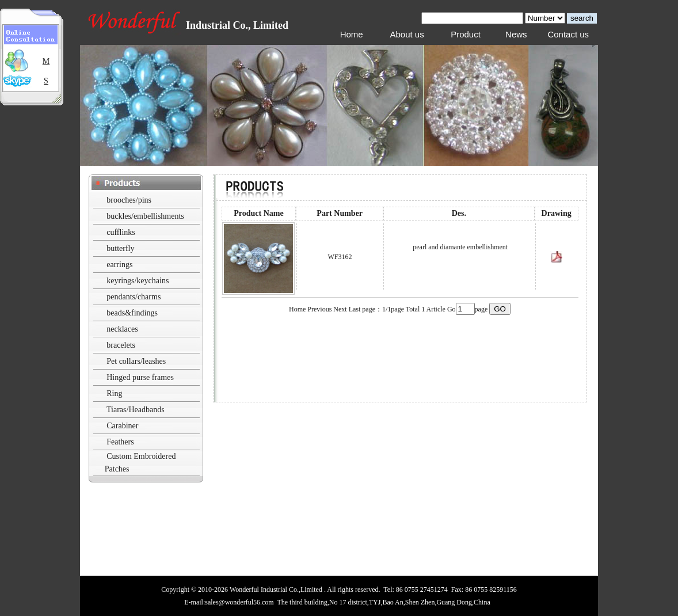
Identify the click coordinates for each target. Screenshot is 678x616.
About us (407, 34)
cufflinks (121, 232)
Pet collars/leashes (136, 361)
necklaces (122, 329)
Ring (114, 393)
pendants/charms (134, 297)
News (516, 34)
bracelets (121, 345)
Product (466, 34)
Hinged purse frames (140, 377)
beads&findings (132, 313)
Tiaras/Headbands (136, 410)
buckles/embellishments (145, 216)
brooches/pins (129, 200)
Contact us (568, 34)
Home (352, 34)
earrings (119, 265)
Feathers (120, 442)
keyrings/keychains (138, 281)
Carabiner (122, 426)
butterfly (120, 248)
